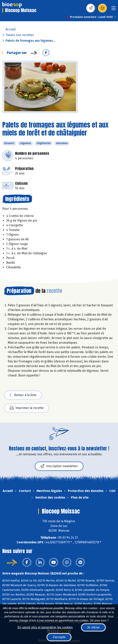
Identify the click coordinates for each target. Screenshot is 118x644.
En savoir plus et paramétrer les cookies (45, 627)
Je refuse (93, 627)
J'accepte (59, 637)
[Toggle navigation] (114, 9)
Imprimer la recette (27, 408)
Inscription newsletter (59, 466)
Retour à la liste (23, 395)
